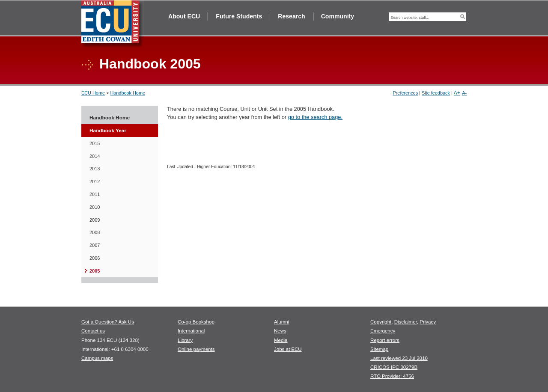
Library (185, 340)
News (280, 331)
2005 (95, 271)
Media (281, 340)
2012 (95, 181)
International (191, 331)
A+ (457, 93)
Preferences (405, 93)
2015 (95, 143)
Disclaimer (406, 322)
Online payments (196, 349)
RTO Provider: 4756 (392, 376)
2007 (95, 245)
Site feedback (436, 93)
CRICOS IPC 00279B (394, 367)
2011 (95, 194)
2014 (95, 156)
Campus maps (97, 358)
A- (464, 93)
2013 (95, 169)
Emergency (383, 331)
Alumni (281, 322)
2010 (95, 207)
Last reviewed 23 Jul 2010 (399, 358)
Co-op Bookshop (196, 322)
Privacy (428, 322)
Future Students (239, 16)
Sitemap (379, 349)
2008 (95, 232)
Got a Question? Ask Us (108, 322)
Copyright (381, 322)
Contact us (93, 331)
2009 (95, 220)
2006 (95, 258)
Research (291, 16)
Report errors (385, 340)
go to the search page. (315, 117)
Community (338, 16)
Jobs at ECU (288, 349)
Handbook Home (128, 93)
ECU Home (93, 93)
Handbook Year (108, 131)
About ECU (184, 16)
